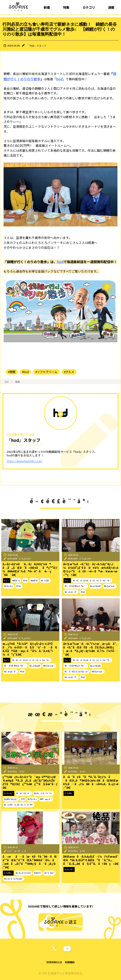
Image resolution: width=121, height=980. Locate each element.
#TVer (19, 586)
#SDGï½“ (38, 873)
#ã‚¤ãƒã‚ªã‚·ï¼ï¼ (43, 793)
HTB (23, 799)
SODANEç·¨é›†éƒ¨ (17, 771)
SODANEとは (54, 962)
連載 (111, 7)
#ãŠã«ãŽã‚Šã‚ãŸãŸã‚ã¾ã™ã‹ (92, 581)
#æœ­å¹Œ (34, 581)
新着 (47, 7)
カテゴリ (89, 7)
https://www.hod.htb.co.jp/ (25, 461)
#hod (25, 372)
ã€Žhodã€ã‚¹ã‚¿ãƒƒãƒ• (19, 558)
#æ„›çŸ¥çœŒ (95, 586)
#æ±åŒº (45, 581)
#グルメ (69, 372)
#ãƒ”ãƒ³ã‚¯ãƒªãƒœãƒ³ (14, 879)
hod (59, 79)
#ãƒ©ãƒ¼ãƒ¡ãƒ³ (11, 799)
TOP (7, 381)
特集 (66, 7)
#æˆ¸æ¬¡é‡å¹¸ (71, 592)
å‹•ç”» (7, 581)
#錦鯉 (12, 372)
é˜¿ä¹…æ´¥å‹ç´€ (17, 851)
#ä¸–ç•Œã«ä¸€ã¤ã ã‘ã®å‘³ (19, 805)
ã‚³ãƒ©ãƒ (69, 793)
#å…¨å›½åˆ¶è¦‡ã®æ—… (76, 586)
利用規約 (70, 962)
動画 (18, 381)
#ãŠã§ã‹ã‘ (24, 793)
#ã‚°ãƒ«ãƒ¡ (9, 586)
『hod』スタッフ (37, 46)
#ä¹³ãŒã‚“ (49, 873)
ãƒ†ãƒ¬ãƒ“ (9, 793)
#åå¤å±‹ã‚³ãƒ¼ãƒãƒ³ (77, 672)
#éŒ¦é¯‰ (16, 581)
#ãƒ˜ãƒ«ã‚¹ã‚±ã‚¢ (23, 873)
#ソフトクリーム (46, 372)
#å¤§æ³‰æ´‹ (110, 586)
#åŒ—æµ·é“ (46, 799)
